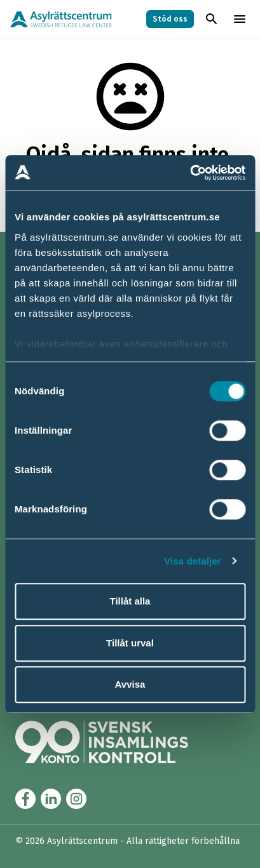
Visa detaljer (192, 561)
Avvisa (130, 684)
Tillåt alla (130, 601)
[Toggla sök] (212, 19)
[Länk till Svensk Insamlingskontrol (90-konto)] (117, 742)
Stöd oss (170, 19)
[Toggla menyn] (240, 19)
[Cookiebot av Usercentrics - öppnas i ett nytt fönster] (190, 173)
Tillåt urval (130, 643)
